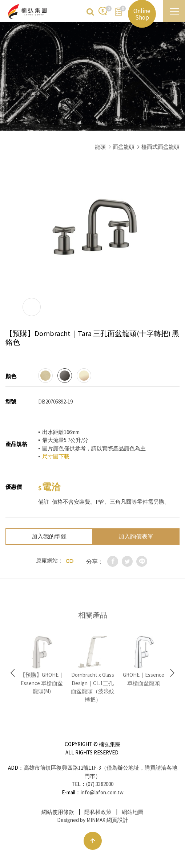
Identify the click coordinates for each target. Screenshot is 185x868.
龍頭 (100, 147)
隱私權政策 (98, 812)
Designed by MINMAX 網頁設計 (93, 820)
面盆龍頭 (124, 147)
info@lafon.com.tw (102, 792)
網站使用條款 (58, 812)
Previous (13, 673)
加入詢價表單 (136, 536)
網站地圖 (133, 812)
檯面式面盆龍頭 (160, 147)
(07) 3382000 (100, 784)
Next (172, 673)
